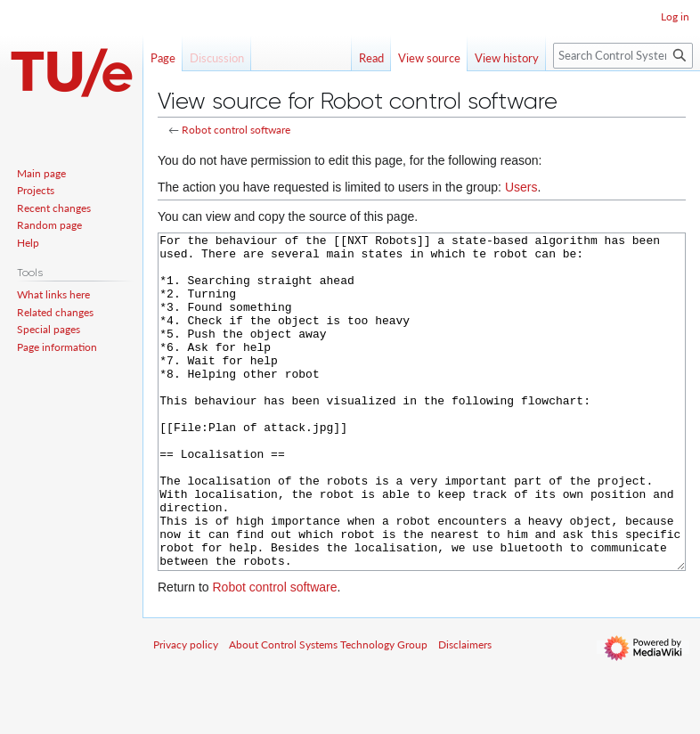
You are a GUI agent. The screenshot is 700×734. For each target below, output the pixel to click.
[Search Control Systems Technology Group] (623, 56)
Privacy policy (186, 711)
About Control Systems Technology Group (328, 711)
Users (521, 187)
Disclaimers (465, 711)
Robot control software (236, 130)
